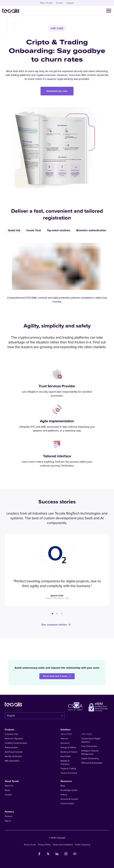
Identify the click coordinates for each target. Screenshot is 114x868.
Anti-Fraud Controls (14, 752)
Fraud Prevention (89, 746)
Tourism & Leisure (69, 773)
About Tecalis (46, 3)
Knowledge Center (69, 790)
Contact (59, 3)
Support (70, 3)
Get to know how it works (57, 676)
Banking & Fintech (69, 752)
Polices (64, 795)
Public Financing (83, 845)
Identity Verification (13, 756)
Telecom (64, 739)
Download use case (57, 91)
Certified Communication (16, 743)
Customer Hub (11, 734)
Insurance (65, 743)
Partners (9, 816)
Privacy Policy (44, 845)
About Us (9, 786)
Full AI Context (67, 804)
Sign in (8, 821)
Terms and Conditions (63, 845)
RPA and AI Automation (92, 763)
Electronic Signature (14, 739)
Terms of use (30, 845)
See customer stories (56, 625)
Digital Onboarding (90, 758)
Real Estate (66, 756)
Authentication (11, 747)
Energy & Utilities (68, 747)
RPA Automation (12, 761)
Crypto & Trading (68, 769)
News (7, 790)
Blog (63, 786)
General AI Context (69, 799)
